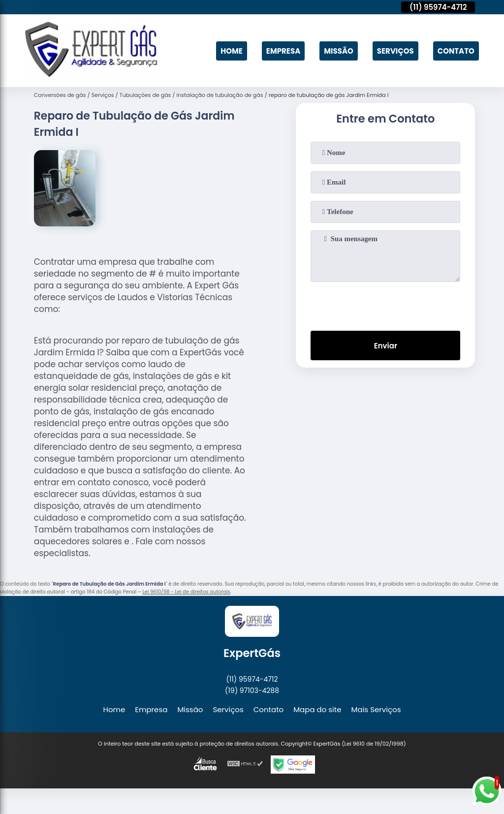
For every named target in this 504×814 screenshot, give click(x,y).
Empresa (283, 51)
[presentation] (385, 304)
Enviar (386, 346)
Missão (339, 51)
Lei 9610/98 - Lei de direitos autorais (186, 592)
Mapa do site (317, 709)
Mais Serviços (376, 709)
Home (232, 51)
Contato (456, 51)
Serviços (395, 51)
